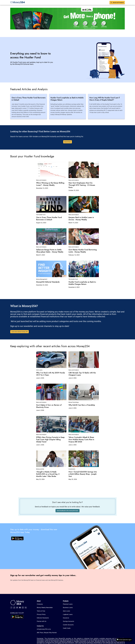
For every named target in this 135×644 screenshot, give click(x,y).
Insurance (66, 618)
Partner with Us (42, 621)
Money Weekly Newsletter (45, 608)
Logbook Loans (68, 614)
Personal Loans (68, 604)
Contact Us (40, 626)
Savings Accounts (68, 621)
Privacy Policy (41, 614)
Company (40, 604)
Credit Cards (67, 628)
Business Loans (68, 608)
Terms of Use (41, 611)
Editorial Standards (43, 618)
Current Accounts (68, 625)
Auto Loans (67, 611)
